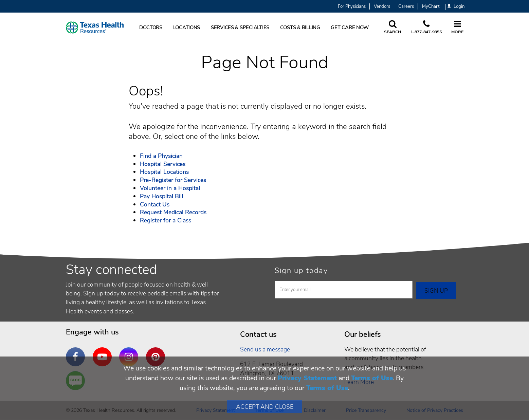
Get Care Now (350, 28)
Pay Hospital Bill (161, 196)
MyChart (431, 6)
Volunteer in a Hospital (170, 188)
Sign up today (301, 271)
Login (456, 7)
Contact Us (155, 204)
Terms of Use (372, 378)
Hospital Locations (164, 172)
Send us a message (265, 349)
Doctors (151, 28)
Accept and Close (265, 407)
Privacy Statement (307, 378)
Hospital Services (163, 164)
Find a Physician (161, 156)
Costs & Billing (300, 28)
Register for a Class (166, 220)
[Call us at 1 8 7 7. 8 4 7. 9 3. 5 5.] (426, 28)
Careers (406, 6)
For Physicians (352, 6)
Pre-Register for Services (173, 180)
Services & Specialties (240, 28)
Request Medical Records (173, 212)
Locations (187, 28)
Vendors (382, 6)
